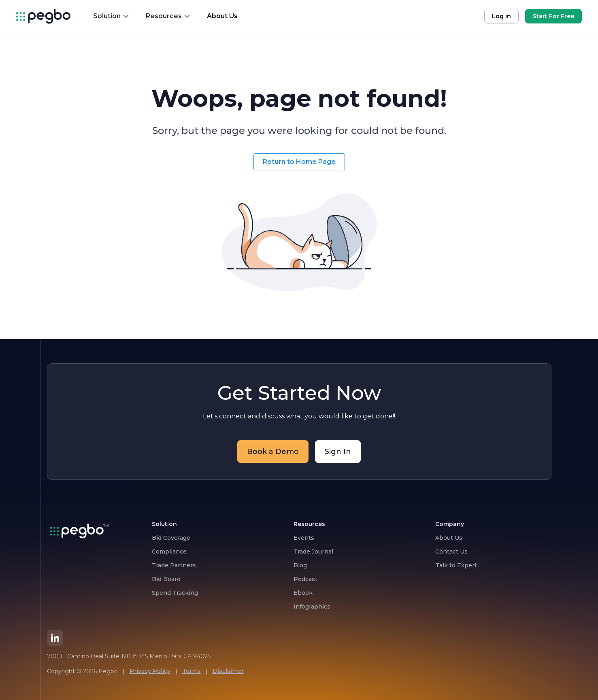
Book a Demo (273, 452)
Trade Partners (174, 565)
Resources (168, 16)
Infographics (312, 607)
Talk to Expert (456, 565)
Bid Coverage (171, 538)
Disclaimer (228, 671)
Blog (300, 565)
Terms (192, 671)
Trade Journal (313, 552)
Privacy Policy (150, 671)
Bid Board (166, 579)
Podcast (305, 579)
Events (304, 538)
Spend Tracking (175, 593)
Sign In (338, 452)
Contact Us (451, 552)
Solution (111, 16)
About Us (449, 538)
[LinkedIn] (55, 638)
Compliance (169, 552)
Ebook (303, 593)
